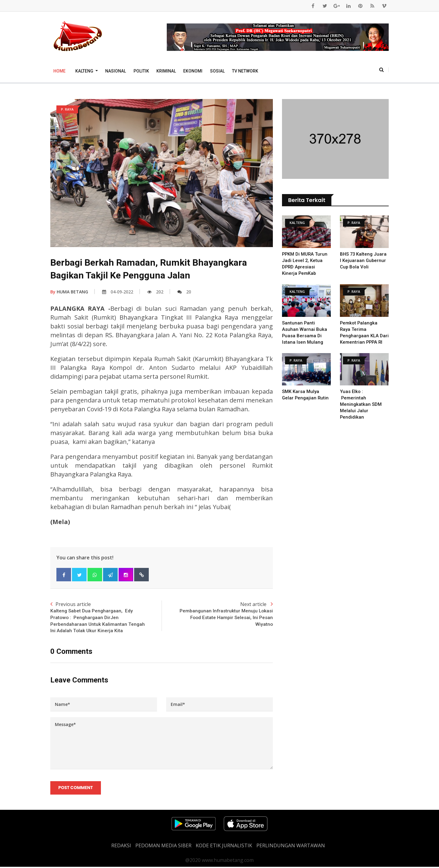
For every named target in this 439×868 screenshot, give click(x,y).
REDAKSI (121, 847)
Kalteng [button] (85, 71)
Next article (217, 615)
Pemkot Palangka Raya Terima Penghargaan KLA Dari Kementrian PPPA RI (364, 336)
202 (155, 292)
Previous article (106, 618)
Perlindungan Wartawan (291, 847)
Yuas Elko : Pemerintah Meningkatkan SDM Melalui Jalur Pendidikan (361, 411)
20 (184, 292)
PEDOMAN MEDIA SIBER (163, 847)
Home (59, 71)
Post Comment (76, 789)
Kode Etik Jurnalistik (224, 847)
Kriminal (166, 71)
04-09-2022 (118, 292)
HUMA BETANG (69, 292)
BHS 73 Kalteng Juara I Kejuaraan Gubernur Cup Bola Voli (364, 260)
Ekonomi (193, 71)
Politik (141, 71)
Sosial (217, 71)
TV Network (245, 71)
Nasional (116, 71)
